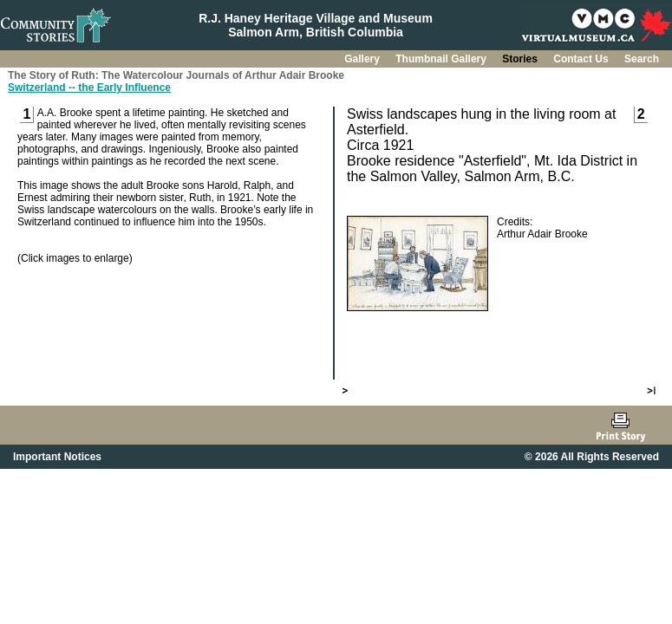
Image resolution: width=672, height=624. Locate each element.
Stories (521, 59)
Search (642, 59)
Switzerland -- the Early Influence (89, 88)
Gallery (363, 59)
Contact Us (582, 59)
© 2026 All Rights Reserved (592, 457)
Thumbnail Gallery (442, 59)
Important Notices (57, 457)
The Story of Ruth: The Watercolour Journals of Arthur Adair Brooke (176, 75)
